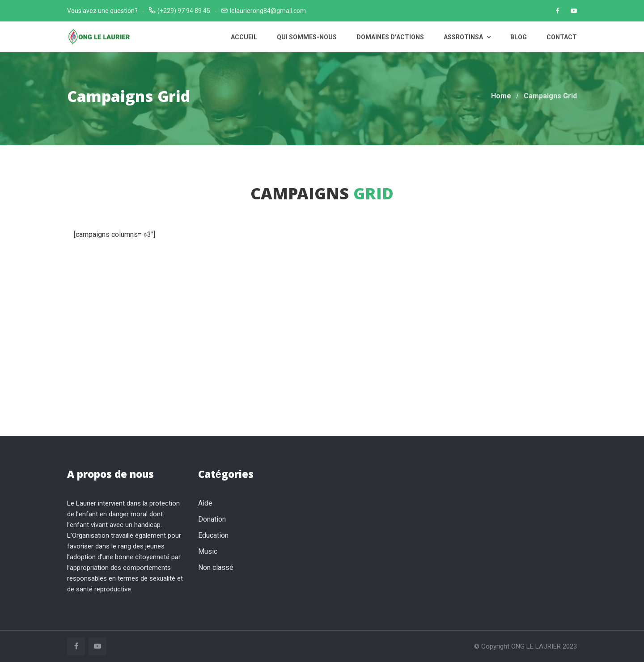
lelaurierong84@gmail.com (268, 11)
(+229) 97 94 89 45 (184, 11)
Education (213, 535)
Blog (519, 37)
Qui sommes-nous (307, 37)
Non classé (216, 567)
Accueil (244, 37)
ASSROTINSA (467, 37)
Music (208, 551)
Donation (212, 519)
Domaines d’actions (390, 37)
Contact (562, 37)
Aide (205, 503)
